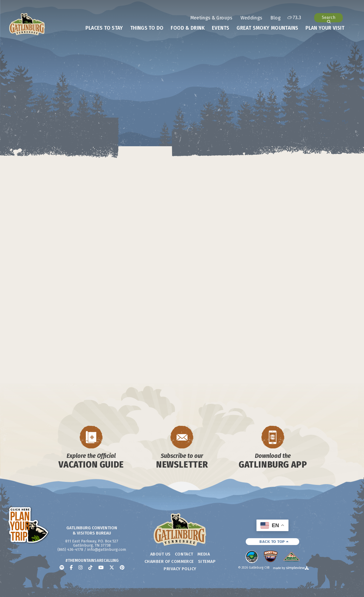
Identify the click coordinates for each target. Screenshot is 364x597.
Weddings (251, 18)
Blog (275, 18)
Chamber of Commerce (169, 561)
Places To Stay (104, 28)
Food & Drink (188, 28)
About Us (160, 554)
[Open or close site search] (328, 18)
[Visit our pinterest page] (122, 568)
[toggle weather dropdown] (294, 18)
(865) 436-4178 (70, 549)
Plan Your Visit (325, 28)
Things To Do (147, 28)
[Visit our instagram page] (81, 568)
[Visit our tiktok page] (90, 568)
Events (221, 28)
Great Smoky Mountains (267, 28)
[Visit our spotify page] (62, 568)
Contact (184, 554)
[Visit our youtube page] (101, 568)
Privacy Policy (180, 569)
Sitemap (207, 561)
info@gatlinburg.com (107, 549)
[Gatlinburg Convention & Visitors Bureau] (27, 24)
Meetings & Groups (212, 18)
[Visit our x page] (112, 568)
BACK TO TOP (274, 542)
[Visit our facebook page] (71, 568)
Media (204, 554)
